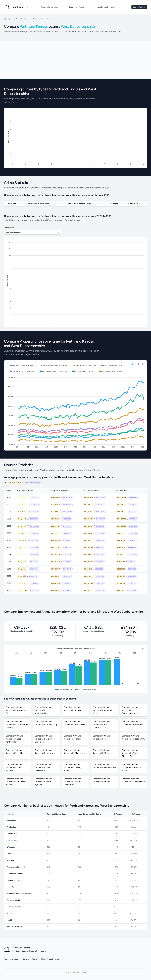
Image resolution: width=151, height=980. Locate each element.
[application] (75, 405)
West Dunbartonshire (42, 19)
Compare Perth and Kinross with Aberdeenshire (43, 710)
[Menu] (143, 364)
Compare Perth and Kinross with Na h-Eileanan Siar (130, 753)
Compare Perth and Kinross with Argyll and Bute (103, 710)
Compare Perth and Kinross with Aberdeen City (16, 710)
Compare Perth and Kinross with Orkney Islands (73, 767)
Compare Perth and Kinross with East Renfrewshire (14, 739)
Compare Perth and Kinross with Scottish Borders (131, 767)
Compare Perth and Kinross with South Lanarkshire (72, 782)
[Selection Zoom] (132, 364)
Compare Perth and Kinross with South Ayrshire (43, 782)
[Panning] (136, 364)
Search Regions (139, 7)
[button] (23, 365)
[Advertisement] (76, 60)
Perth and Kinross (20, 19)
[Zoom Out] (129, 364)
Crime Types (9, 228)
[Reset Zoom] (139, 364)
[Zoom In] (126, 364)
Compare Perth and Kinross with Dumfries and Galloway (17, 725)
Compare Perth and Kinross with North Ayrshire (14, 767)
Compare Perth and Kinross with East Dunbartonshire (101, 725)
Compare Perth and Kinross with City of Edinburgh (43, 739)
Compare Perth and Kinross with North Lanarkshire (43, 767)
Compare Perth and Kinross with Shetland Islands (15, 782)
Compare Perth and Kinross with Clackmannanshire (130, 710)
